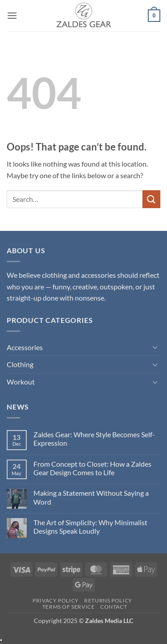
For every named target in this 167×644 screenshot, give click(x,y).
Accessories (25, 347)
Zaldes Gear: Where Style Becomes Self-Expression (94, 439)
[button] (12, 15)
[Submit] (151, 199)
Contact (114, 607)
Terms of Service (69, 607)
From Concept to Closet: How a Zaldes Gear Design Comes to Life (92, 468)
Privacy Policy (56, 600)
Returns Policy (108, 600)
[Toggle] (155, 347)
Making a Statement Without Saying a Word (91, 497)
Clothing (20, 364)
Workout (21, 382)
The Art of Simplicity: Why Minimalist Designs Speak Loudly (90, 527)
